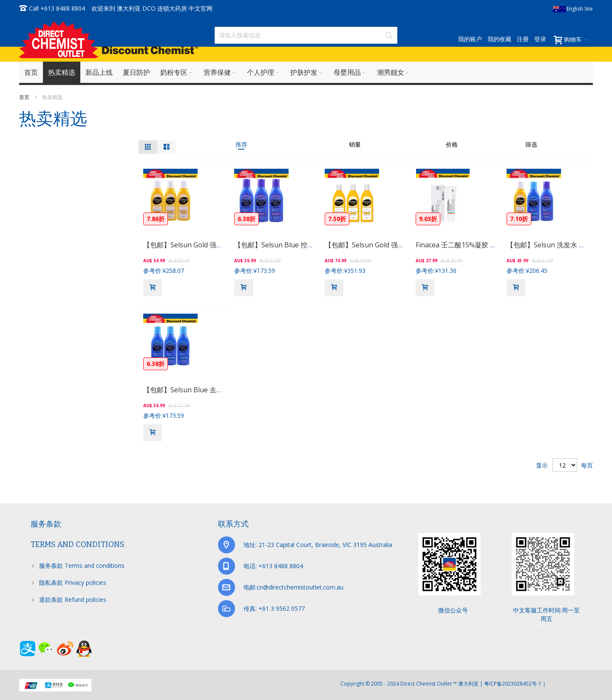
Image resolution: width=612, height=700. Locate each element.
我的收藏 (499, 39)
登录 (540, 39)
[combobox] (306, 35)
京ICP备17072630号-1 (570, 684)
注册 (523, 39)
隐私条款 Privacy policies (73, 582)
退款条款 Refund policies (73, 599)
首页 (25, 97)
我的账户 (470, 39)
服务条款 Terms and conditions (82, 565)
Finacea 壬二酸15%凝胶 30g (459, 245)
